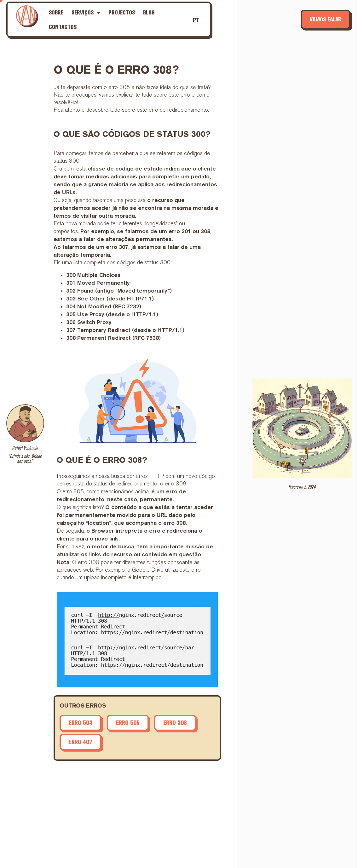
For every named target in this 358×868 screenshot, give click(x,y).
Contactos (63, 27)
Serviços (86, 13)
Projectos (122, 12)
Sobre (56, 12)
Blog (149, 12)
